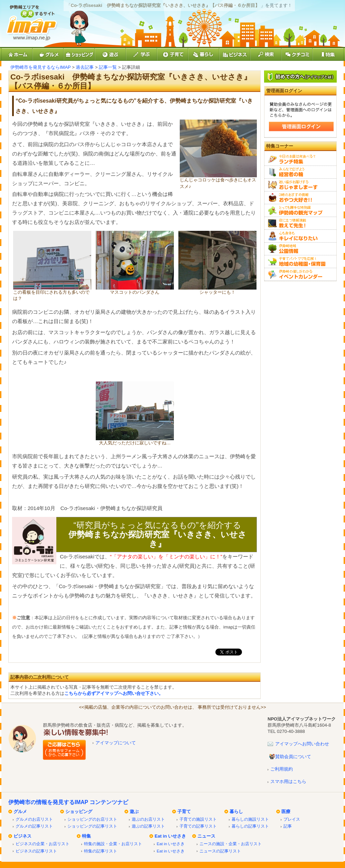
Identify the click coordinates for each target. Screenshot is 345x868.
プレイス (292, 819)
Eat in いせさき (170, 836)
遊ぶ (134, 812)
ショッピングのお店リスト (92, 819)
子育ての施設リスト (198, 819)
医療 (286, 812)
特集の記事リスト (101, 851)
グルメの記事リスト (34, 826)
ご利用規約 (282, 769)
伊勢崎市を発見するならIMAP (41, 67)
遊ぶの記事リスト (148, 826)
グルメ (20, 812)
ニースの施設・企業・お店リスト (231, 844)
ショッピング (79, 812)
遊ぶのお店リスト (148, 819)
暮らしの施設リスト (250, 819)
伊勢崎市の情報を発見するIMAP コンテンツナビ (68, 802)
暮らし (236, 812)
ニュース (206, 836)
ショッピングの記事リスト (92, 826)
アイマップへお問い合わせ (302, 744)
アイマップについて (116, 743)
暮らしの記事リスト (250, 826)
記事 (288, 826)
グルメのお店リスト (34, 819)
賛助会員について (293, 757)
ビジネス (22, 836)
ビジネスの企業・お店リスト (43, 844)
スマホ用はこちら (288, 781)
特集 (86, 836)
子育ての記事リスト (198, 826)
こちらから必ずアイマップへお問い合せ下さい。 (114, 693)
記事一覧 (108, 67)
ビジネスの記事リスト (36, 851)
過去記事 (85, 67)
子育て (184, 812)
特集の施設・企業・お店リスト (113, 844)
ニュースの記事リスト (220, 851)
